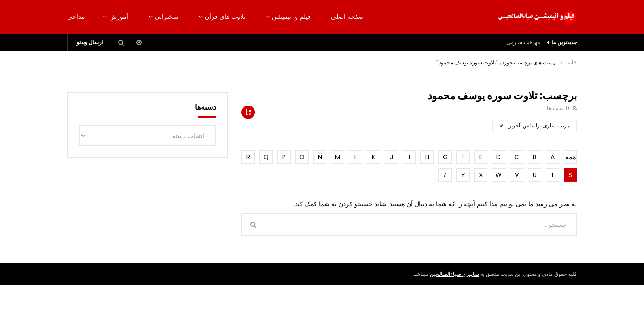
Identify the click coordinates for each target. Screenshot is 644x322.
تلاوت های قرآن (225, 17)
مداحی (76, 17)
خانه (572, 62)
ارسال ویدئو (90, 42)
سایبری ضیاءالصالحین (454, 274)
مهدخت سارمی (523, 42)
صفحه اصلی (347, 17)
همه (570, 157)
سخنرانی (167, 17)
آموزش (119, 17)
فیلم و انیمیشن (291, 17)
